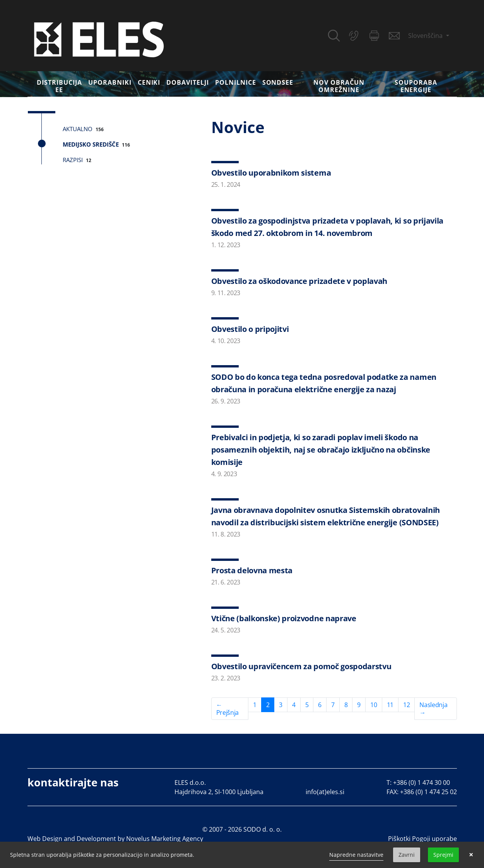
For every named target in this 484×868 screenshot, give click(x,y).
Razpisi (73, 160)
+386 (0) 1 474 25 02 (428, 792)
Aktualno (78, 129)
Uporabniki (110, 82)
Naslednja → (433, 709)
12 (406, 705)
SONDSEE (278, 82)
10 (374, 705)
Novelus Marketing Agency (165, 839)
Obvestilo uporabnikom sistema (271, 173)
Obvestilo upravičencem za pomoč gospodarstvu (301, 666)
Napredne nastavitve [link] (356, 855)
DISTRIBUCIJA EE (59, 86)
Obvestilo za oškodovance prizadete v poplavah (299, 281)
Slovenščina (426, 36)
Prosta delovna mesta (252, 570)
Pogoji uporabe (434, 839)
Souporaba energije (416, 86)
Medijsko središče (91, 144)
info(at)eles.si (325, 792)
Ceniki (149, 82)
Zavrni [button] (407, 855)
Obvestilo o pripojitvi (250, 329)
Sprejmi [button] (443, 855)
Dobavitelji (188, 82)
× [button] (471, 855)
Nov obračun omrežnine (339, 86)
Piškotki (399, 839)
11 (390, 705)
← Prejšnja (227, 709)
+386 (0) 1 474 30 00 (422, 783)
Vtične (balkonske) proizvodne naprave (284, 618)
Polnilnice (236, 82)
